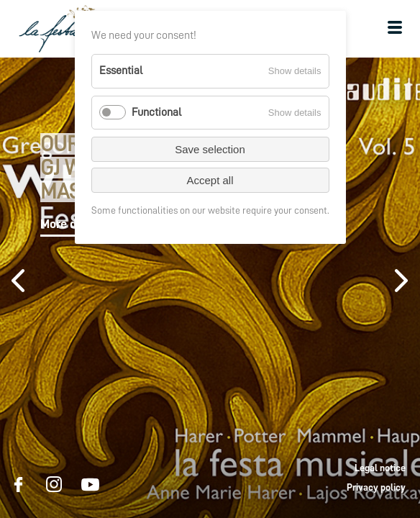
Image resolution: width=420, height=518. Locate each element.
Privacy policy (376, 487)
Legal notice (380, 468)
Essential (121, 71)
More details (73, 224)
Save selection (210, 149)
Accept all (210, 180)
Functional (156, 112)
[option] (210, 288)
